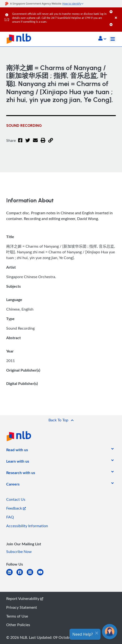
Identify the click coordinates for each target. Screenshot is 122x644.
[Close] (118, 13)
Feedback (16, 508)
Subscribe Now (19, 552)
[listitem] (17, 451)
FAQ (10, 517)
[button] (102, 39)
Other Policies (18, 625)
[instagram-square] (32, 575)
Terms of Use (17, 616)
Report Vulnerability (25, 598)
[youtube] (42, 575)
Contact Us (16, 499)
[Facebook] (20, 143)
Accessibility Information (27, 526)
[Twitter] (28, 143)
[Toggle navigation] (113, 39)
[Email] (35, 143)
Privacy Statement (22, 607)
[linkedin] (11, 575)
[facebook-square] (22, 575)
